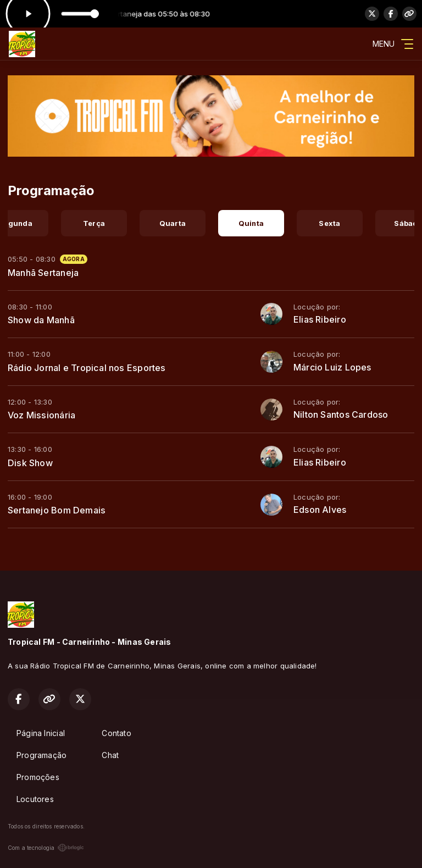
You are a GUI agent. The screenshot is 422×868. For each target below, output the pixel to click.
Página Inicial (41, 733)
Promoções (38, 777)
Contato (116, 733)
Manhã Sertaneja (43, 273)
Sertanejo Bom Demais (57, 510)
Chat (110, 755)
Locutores (35, 799)
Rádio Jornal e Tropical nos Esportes (87, 368)
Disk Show (30, 463)
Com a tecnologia (46, 848)
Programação (41, 755)
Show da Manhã (41, 320)
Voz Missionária (41, 415)
